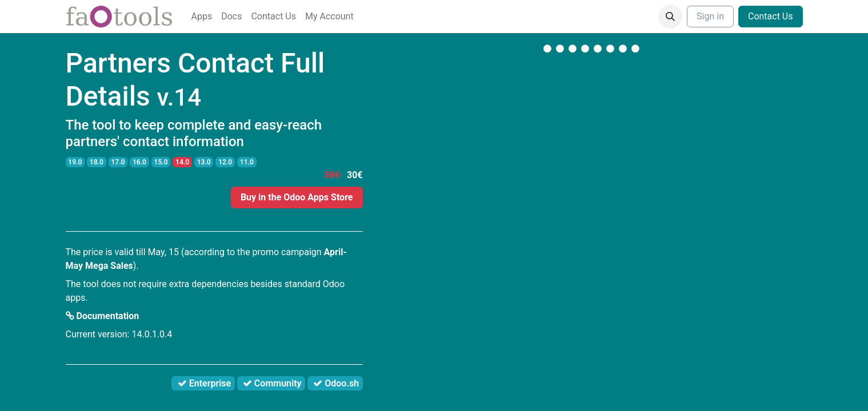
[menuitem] (202, 17)
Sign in (710, 16)
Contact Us (771, 16)
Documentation (103, 316)
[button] (670, 17)
